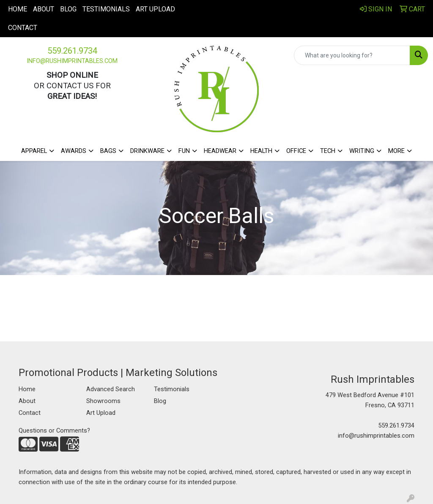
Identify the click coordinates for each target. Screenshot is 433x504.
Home (18, 9)
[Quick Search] (352, 55)
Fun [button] (184, 151)
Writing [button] (362, 151)
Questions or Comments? (54, 430)
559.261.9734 (72, 51)
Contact (23, 28)
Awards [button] (74, 151)
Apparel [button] (34, 151)
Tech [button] (328, 151)
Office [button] (296, 151)
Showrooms (103, 401)
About (44, 9)
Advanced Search (111, 389)
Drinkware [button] (147, 151)
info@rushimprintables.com (72, 61)
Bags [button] (108, 151)
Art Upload (155, 9)
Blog (68, 9)
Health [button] (261, 151)
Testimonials (106, 9)
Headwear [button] (220, 151)
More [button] (396, 151)
